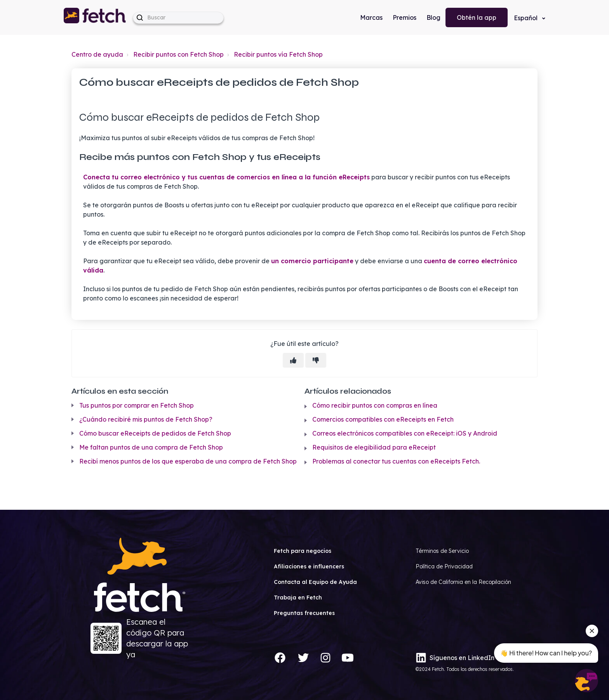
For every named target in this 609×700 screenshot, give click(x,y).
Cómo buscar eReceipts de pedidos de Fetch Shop (155, 433)
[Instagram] (325, 658)
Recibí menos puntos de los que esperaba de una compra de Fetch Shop (188, 461)
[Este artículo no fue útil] (316, 360)
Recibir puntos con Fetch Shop (178, 54)
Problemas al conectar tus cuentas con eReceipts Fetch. (396, 461)
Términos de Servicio (442, 551)
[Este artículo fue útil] (293, 360)
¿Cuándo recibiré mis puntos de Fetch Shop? (146, 419)
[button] (95, 17)
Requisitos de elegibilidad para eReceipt (374, 447)
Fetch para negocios (303, 551)
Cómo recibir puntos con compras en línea (375, 405)
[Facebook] (280, 658)
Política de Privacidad (444, 566)
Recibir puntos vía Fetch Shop (278, 54)
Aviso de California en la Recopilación (463, 582)
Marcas (371, 17)
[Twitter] (303, 658)
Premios (405, 17)
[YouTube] (348, 658)
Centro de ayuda (97, 54)
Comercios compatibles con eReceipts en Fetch (383, 419)
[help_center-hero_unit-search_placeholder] (178, 18)
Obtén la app (477, 17)
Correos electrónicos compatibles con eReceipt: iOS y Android (405, 433)
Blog (433, 17)
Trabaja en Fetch (298, 598)
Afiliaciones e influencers (309, 566)
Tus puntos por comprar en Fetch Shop (137, 405)
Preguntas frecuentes (304, 613)
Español (526, 18)
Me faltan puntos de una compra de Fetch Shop (151, 447)
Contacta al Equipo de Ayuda (315, 582)
